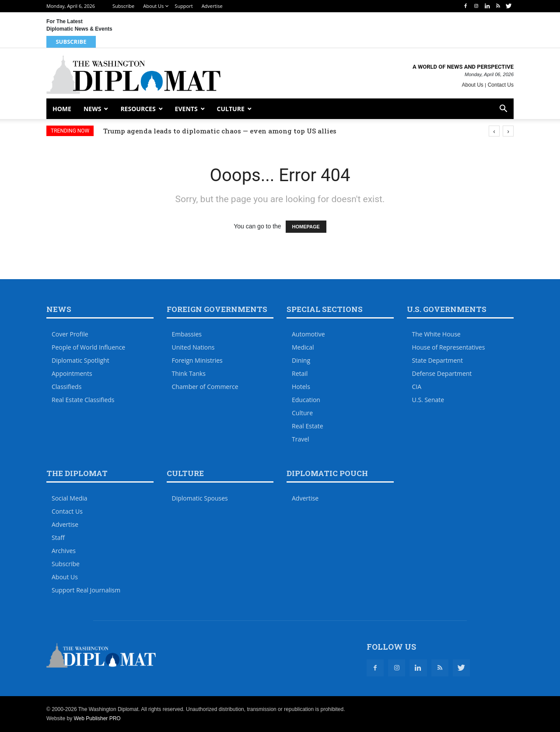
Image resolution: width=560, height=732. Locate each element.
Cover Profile (70, 334)
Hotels (301, 387)
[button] (503, 110)
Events (186, 109)
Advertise (212, 6)
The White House (436, 334)
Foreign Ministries (197, 360)
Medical (303, 347)
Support (184, 6)
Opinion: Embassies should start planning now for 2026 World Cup (217, 131)
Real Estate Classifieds (83, 400)
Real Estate (308, 426)
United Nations (193, 347)
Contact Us (501, 85)
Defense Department (442, 373)
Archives (64, 551)
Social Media (70, 498)
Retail (300, 373)
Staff (58, 538)
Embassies (187, 334)
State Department (437, 360)
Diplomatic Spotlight (80, 360)
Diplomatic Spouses (200, 498)
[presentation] (494, 131)
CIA (417, 387)
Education (306, 400)
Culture (231, 109)
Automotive (308, 334)
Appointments (72, 373)
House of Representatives (449, 347)
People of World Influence (88, 347)
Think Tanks (189, 373)
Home (62, 109)
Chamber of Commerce (205, 387)
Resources (138, 109)
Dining (301, 360)
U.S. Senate (428, 400)
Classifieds (66, 387)
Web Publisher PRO (97, 718)
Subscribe (123, 6)
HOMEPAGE (306, 227)
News (92, 109)
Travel (301, 439)
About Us (153, 6)
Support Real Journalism (86, 590)
